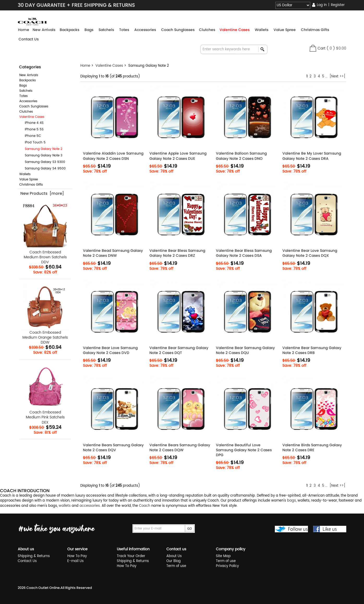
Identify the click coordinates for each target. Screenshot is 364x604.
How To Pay (77, 556)
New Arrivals (29, 75)
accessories (90, 506)
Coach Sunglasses (34, 106)
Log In (322, 5)
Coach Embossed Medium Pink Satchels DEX (45, 394)
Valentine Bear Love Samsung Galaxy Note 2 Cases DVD (110, 350)
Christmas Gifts (31, 185)
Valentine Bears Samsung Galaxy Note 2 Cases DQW (180, 448)
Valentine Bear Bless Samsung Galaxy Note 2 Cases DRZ (177, 253)
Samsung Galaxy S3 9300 (43, 162)
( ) (336, 48)
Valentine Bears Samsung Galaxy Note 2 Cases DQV (113, 448)
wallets (65, 506)
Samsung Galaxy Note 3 (41, 155)
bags (292, 501)
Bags (23, 86)
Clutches (26, 112)
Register (338, 5)
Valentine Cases (109, 66)
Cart (321, 48)
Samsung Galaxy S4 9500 (43, 169)
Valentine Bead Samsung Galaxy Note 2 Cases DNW (113, 253)
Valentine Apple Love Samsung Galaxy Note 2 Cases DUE (178, 156)
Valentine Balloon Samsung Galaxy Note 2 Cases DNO (241, 156)
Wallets (25, 174)
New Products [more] (42, 193)
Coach (145, 506)
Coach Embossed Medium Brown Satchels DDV (45, 234)
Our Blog (174, 561)
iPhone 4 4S (32, 123)
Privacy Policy (227, 566)
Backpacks (28, 80)
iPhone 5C (31, 136)
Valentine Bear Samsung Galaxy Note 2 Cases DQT (179, 350)
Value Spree (29, 179)
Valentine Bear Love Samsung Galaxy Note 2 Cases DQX (310, 253)
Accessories (28, 101)
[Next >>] (337, 77)
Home (24, 30)
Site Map (223, 556)
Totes (23, 96)
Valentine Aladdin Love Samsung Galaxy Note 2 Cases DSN (113, 156)
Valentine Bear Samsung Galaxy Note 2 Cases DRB (312, 350)
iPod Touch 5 (33, 142)
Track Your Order (131, 556)
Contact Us (29, 39)
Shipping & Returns (34, 556)
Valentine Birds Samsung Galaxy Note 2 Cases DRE (312, 448)
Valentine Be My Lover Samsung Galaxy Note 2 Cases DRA (312, 156)
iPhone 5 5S (32, 129)
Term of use (176, 566)
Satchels (26, 91)
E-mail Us (75, 561)
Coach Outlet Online (43, 588)
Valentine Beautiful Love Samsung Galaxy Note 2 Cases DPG (244, 450)
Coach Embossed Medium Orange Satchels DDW (45, 314)
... (326, 77)
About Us (174, 556)
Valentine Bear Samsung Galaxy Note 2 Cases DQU (245, 350)
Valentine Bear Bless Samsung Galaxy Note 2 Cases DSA (244, 253)
